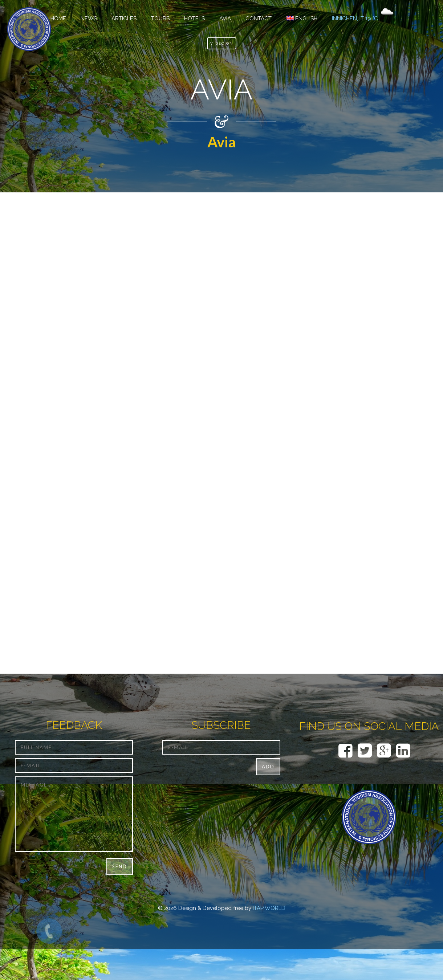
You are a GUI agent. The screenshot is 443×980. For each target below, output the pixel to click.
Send (120, 866)
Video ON (222, 43)
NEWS (89, 19)
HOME (58, 19)
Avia (225, 19)
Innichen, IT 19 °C (355, 19)
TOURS (160, 19)
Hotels (194, 19)
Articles (124, 19)
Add (268, 767)
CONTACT (259, 19)
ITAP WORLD (269, 908)
